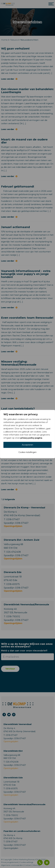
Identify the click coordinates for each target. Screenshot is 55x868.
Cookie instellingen (27, 452)
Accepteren (27, 445)
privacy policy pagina (31, 438)
